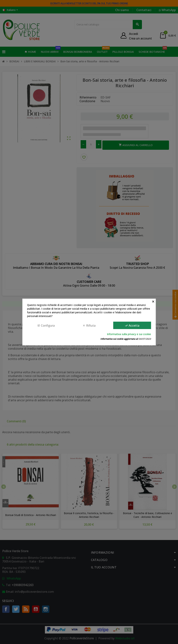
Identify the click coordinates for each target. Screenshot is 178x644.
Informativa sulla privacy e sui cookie (129, 334)
